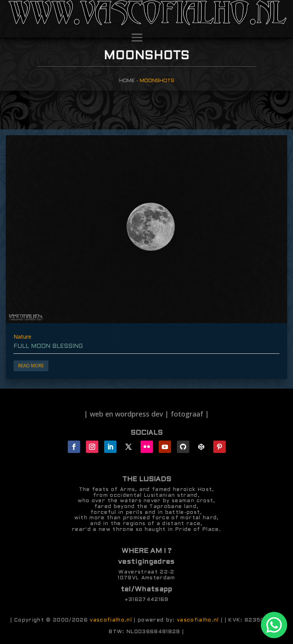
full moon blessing (48, 346)
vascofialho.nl (111, 620)
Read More (31, 366)
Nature (22, 337)
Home (127, 81)
